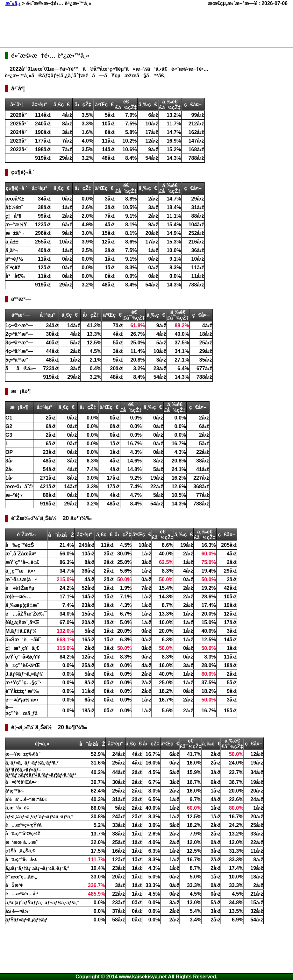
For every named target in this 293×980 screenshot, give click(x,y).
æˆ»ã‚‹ (13, 3)
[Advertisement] (121, 30)
